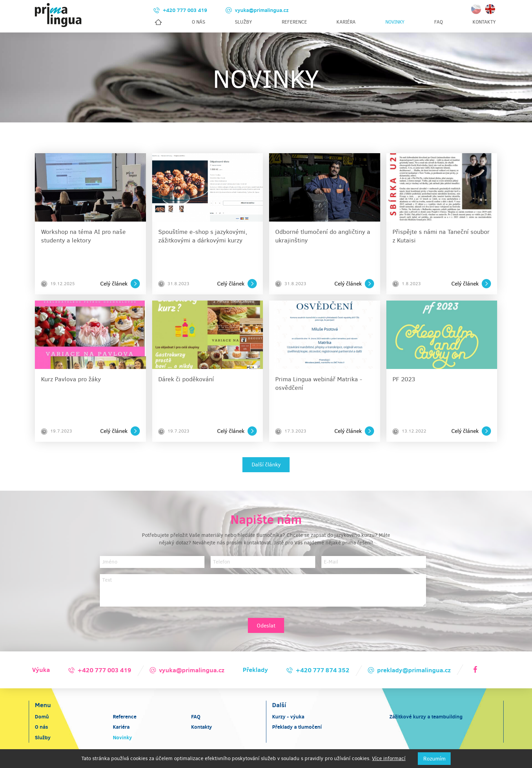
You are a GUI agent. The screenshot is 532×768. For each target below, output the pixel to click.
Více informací (389, 758)
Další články (266, 465)
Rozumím (434, 759)
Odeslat (266, 626)
